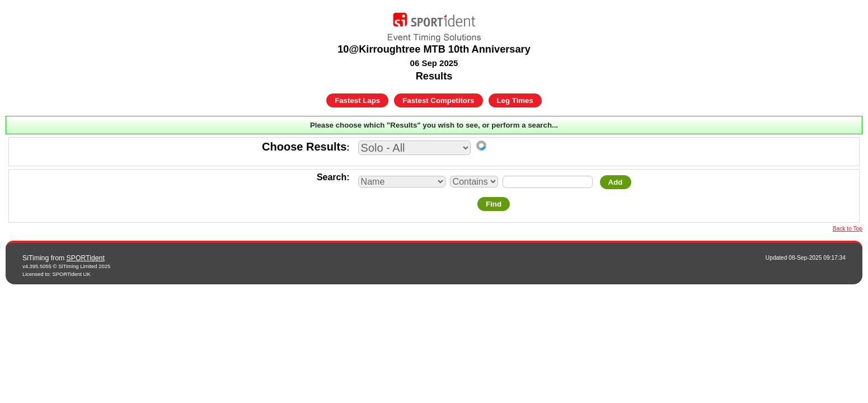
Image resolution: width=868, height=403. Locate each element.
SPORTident (86, 258)
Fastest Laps (357, 100)
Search (332, 177)
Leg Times (515, 100)
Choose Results (304, 147)
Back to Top (848, 229)
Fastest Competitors (438, 100)
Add (616, 182)
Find (494, 204)
